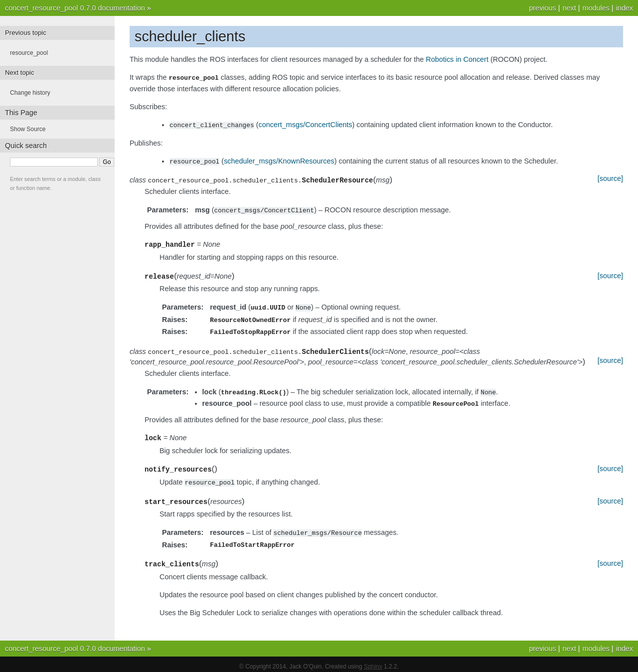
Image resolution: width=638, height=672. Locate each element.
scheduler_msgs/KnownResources (279, 160)
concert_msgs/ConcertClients (306, 124)
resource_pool (29, 53)
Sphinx (373, 662)
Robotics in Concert (457, 59)
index (625, 8)
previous (542, 8)
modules (596, 8)
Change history (30, 93)
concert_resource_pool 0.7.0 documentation (75, 8)
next (569, 8)
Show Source (28, 129)
